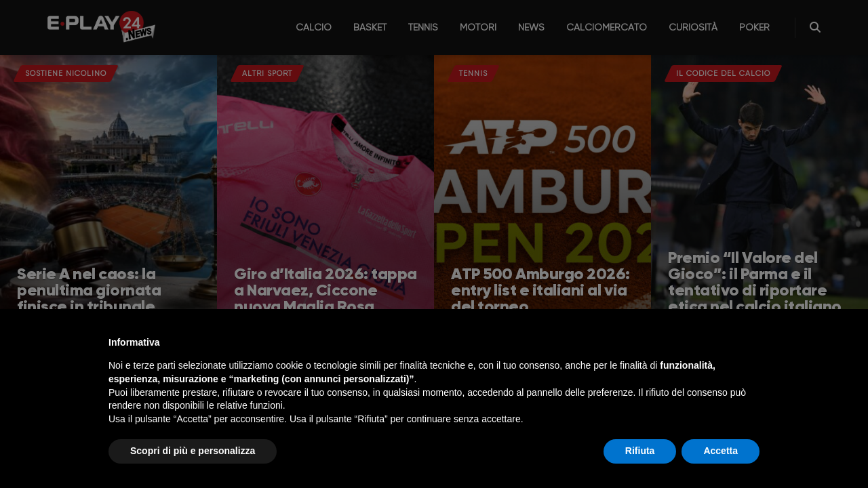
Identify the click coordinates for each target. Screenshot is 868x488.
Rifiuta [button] (640, 451)
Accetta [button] (721, 451)
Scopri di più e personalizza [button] (193, 451)
